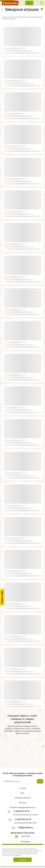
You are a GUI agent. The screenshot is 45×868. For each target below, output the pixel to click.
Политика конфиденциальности (22, 807)
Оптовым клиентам (22, 798)
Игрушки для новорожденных (33, 17)
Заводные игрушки (9, 19)
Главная (5, 17)
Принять (23, 860)
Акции (22, 788)
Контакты (23, 803)
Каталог (12, 17)
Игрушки (18, 17)
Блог (22, 793)
